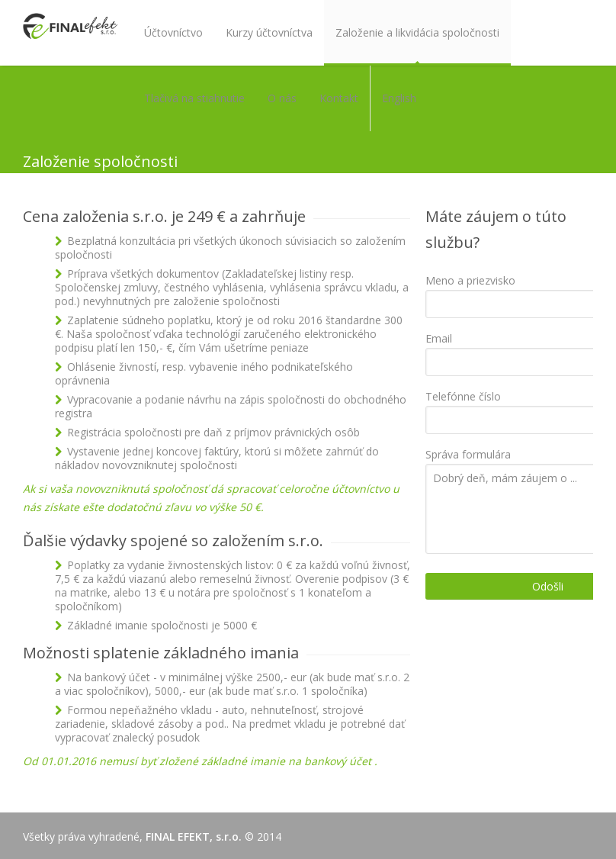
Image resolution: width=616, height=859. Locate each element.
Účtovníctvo (173, 32)
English (399, 98)
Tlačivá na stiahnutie (194, 98)
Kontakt (339, 98)
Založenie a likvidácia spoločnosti (417, 32)
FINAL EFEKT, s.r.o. (194, 836)
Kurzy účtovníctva (269, 32)
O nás (282, 98)
